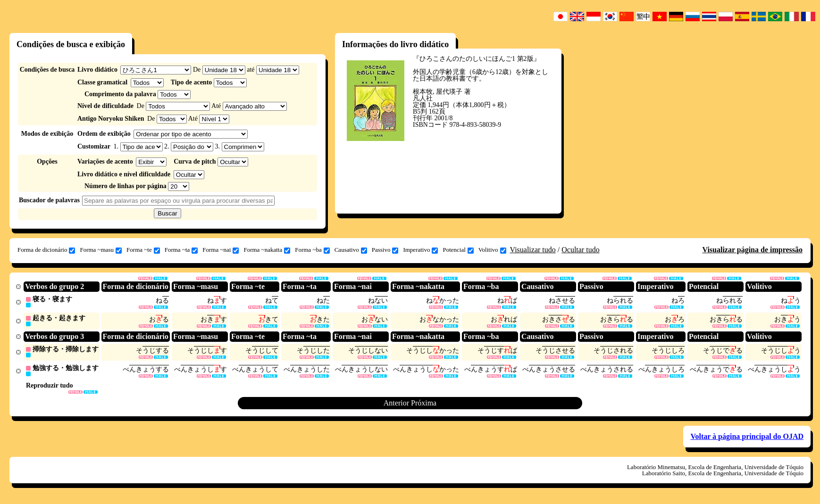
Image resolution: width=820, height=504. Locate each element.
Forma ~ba (312, 250)
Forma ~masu (101, 250)
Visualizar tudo (533, 250)
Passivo (385, 250)
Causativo (351, 250)
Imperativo (420, 250)
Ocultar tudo (580, 250)
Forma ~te (143, 250)
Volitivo (492, 250)
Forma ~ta (181, 250)
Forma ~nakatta (267, 250)
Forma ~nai (221, 250)
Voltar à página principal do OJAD (747, 438)
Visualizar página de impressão (752, 250)
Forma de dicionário (46, 250)
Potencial (458, 250)
